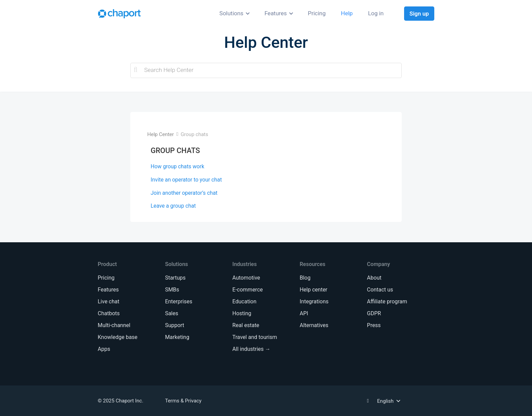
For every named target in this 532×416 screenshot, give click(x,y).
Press (374, 325)
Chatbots (109, 313)
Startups (175, 278)
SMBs (172, 290)
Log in (376, 13)
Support (174, 325)
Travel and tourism (255, 337)
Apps (104, 349)
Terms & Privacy (183, 401)
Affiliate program (387, 301)
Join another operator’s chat (184, 193)
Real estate (246, 325)
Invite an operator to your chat (186, 180)
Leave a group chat (173, 206)
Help (347, 13)
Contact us (380, 290)
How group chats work (177, 166)
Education (244, 301)
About (374, 278)
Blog (305, 278)
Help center (313, 290)
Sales (172, 313)
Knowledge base (118, 337)
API (304, 313)
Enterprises (178, 301)
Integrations (314, 301)
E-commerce (248, 290)
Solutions (232, 13)
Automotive (246, 278)
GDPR (374, 313)
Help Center (160, 134)
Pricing (317, 13)
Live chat (109, 301)
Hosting (242, 313)
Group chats (194, 134)
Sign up (419, 14)
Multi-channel (114, 325)
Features (275, 13)
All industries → (251, 349)
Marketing (177, 337)
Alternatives (314, 325)
